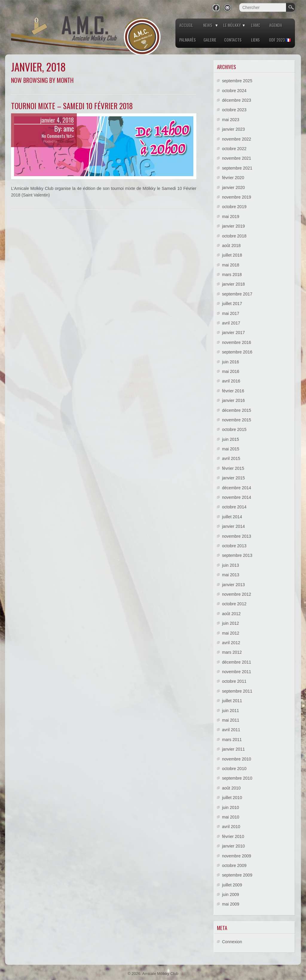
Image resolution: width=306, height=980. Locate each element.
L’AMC (256, 25)
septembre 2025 (237, 81)
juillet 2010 (232, 798)
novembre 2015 (237, 420)
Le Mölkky (232, 25)
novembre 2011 (237, 672)
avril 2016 (231, 381)
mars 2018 (232, 275)
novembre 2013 (237, 536)
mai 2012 (231, 633)
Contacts (233, 40)
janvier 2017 (233, 333)
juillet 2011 (232, 701)
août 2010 (231, 788)
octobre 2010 (234, 769)
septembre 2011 (237, 691)
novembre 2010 (237, 759)
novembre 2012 (237, 594)
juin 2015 (231, 439)
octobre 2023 (234, 110)
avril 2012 (231, 643)
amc (69, 129)
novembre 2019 (237, 197)
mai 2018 (231, 265)
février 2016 (233, 391)
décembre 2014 (237, 488)
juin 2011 (231, 711)
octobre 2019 (234, 207)
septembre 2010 (237, 778)
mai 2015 (231, 449)
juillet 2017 (232, 304)
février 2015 (233, 468)
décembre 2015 (237, 410)
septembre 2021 (237, 168)
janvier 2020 (233, 188)
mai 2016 (231, 371)
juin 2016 (231, 362)
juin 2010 (231, 807)
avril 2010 (231, 827)
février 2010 (233, 836)
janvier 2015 (233, 478)
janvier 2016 (233, 400)
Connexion (232, 942)
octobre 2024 (234, 91)
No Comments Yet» (58, 136)
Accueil (186, 25)
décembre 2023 (237, 100)
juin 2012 (231, 623)
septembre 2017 (237, 294)
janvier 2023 (233, 129)
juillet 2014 (232, 517)
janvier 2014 (233, 526)
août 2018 (231, 246)
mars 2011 (232, 740)
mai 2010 (231, 817)
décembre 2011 (237, 662)
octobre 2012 (234, 604)
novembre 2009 (237, 856)
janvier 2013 (233, 585)
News (208, 25)
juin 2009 (231, 894)
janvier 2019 (233, 226)
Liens (255, 40)
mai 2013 (231, 575)
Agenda (276, 25)
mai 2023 (231, 120)
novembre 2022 (237, 139)
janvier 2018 (233, 284)
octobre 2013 (234, 546)
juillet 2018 (232, 255)
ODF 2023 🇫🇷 (280, 40)
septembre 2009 (237, 875)
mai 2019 (231, 217)
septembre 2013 (237, 555)
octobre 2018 (234, 236)
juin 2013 (231, 565)
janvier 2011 (233, 749)
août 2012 (231, 614)
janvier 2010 (233, 846)
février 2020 (233, 178)
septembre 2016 (237, 352)
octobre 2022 (234, 149)
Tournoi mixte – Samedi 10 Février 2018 (72, 106)
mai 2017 (231, 313)
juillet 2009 (232, 885)
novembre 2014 (237, 497)
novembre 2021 (237, 158)
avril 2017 (231, 323)
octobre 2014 (234, 507)
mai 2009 (231, 904)
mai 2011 (231, 720)
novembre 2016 (237, 342)
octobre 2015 (234, 429)
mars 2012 (232, 652)
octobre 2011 (234, 681)
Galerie (210, 40)
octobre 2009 (234, 865)
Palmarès (188, 40)
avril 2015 (231, 458)
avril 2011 (231, 730)
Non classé (66, 141)
